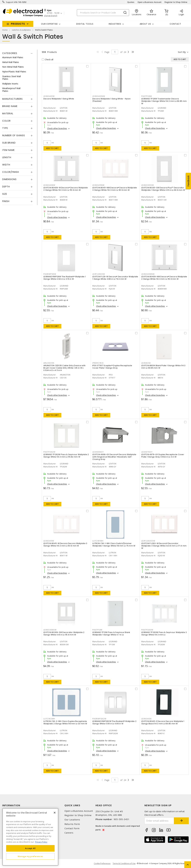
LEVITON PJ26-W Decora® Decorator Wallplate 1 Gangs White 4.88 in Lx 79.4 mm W (115, 278)
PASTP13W (97, 630)
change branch (51, 16)
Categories (10, 53)
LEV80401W (49, 96)
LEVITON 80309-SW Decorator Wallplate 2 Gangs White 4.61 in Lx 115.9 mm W (64, 634)
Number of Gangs (14, 135)
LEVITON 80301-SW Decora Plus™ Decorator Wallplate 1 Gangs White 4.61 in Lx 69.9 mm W (163, 189)
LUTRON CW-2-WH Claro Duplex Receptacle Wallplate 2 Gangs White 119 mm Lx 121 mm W (65, 722)
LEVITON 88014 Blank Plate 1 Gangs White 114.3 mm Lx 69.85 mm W (163, 367)
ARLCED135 (49, 363)
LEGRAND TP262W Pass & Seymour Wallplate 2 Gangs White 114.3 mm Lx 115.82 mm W (66, 456)
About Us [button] (145, 24)
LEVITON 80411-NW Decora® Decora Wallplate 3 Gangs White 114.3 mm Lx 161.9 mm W (115, 189)
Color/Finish (11, 172)
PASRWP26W (50, 274)
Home (5, 30)
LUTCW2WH (49, 719)
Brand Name (10, 106)
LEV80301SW (148, 185)
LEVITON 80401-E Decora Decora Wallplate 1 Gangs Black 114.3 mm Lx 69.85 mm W (163, 722)
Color (6, 121)
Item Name (8, 150)
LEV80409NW (148, 274)
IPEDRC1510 (98, 363)
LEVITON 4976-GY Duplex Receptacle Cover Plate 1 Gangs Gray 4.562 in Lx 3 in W (163, 456)
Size (5, 194)
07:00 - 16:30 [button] (53, 13)
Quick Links (72, 805)
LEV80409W (49, 185)
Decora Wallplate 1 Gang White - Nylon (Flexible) (111, 100)
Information (11, 805)
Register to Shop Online (176, 2)
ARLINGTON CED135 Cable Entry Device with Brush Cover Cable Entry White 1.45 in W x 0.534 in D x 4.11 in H (64, 368)
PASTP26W (147, 96)
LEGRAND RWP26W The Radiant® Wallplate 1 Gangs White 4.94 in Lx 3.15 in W (65, 278)
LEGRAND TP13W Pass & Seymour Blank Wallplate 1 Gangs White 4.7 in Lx (111, 634)
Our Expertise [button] (49, 24)
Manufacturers (12, 99)
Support (10, 2)
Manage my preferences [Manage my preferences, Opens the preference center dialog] (30, 856)
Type (5, 128)
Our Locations (72, 820)
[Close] (55, 813)
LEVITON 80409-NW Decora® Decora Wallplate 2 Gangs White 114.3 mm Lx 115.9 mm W (164, 278)
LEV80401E (146, 719)
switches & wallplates (21, 30)
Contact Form (72, 828)
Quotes (131, 2)
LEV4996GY (98, 452)
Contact (175, 24)
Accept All (30, 848)
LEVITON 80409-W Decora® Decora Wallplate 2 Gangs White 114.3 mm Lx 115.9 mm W (66, 189)
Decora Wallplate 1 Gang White (59, 99)
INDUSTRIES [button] (115, 24)
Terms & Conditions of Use (124, 863)
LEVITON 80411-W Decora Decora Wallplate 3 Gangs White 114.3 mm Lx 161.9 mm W (65, 545)
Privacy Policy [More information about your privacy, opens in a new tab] (41, 842)
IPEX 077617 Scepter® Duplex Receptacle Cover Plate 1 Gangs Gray (112, 367)
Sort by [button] (182, 52)
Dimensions (9, 179)
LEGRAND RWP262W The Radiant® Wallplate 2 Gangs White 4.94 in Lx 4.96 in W (114, 722)
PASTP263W (147, 630)
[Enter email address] (159, 821)
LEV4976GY (147, 452)
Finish (6, 201)
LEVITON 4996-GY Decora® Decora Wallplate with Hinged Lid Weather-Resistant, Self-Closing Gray (114, 457)
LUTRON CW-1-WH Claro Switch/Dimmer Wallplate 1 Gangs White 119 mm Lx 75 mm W (114, 545)
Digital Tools (85, 24)
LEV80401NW (99, 96)
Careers (69, 833)
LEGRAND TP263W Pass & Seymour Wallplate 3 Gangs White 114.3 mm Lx (164, 634)
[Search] (103, 13)
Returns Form (72, 824)
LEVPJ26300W (148, 541)
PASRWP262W (99, 719)
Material (8, 113)
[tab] (17, 53)
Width (6, 165)
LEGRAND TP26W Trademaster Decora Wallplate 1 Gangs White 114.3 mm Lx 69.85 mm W (164, 101)
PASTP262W (49, 452)
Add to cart (52, 148)
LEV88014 (146, 363)
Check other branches (57, 128)
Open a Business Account (150, 2)
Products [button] (18, 24)
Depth (6, 187)
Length (7, 157)
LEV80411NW (98, 185)
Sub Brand (9, 143)
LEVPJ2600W (99, 274)
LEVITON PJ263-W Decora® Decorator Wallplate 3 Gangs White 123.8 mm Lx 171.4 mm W (164, 546)
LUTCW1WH (98, 541)
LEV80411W (49, 541)
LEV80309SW (50, 630)
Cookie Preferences (102, 864)
